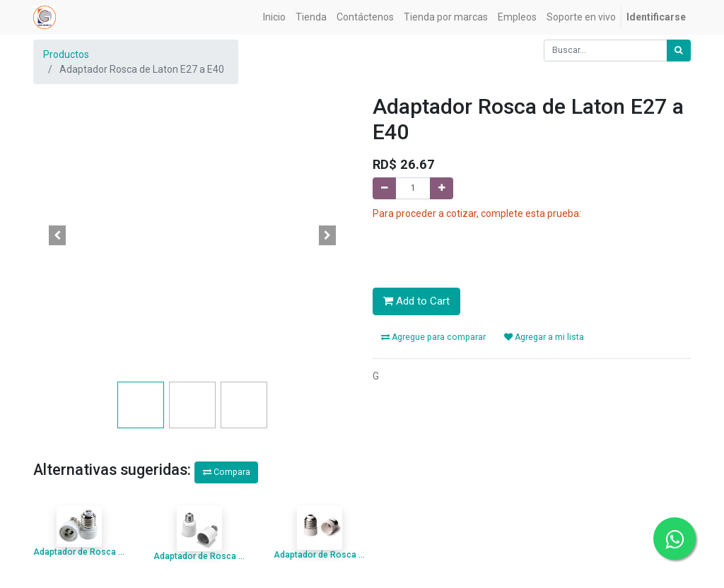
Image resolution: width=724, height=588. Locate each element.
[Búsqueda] (679, 48)
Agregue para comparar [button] (433, 335)
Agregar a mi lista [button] (544, 335)
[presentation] (480, 247)
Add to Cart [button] (416, 299)
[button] (57, 233)
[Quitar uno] (384, 186)
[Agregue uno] (442, 186)
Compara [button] (227, 470)
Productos (66, 52)
